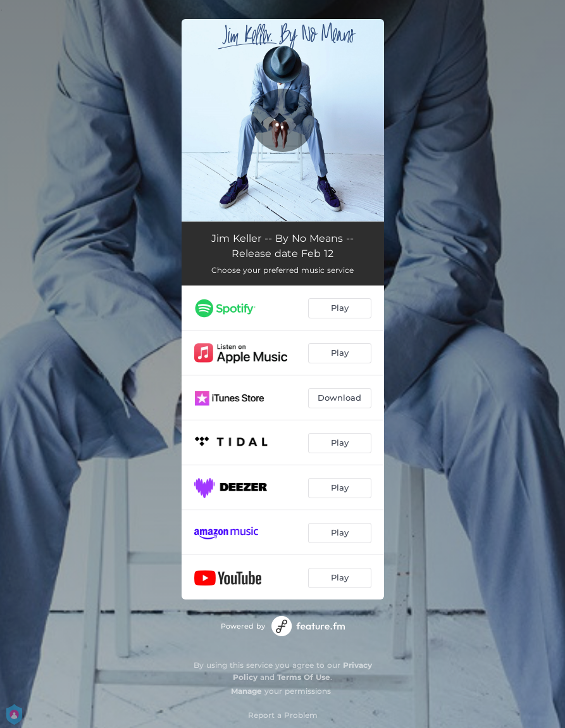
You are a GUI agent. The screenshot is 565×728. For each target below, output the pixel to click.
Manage (246, 691)
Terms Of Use (304, 677)
